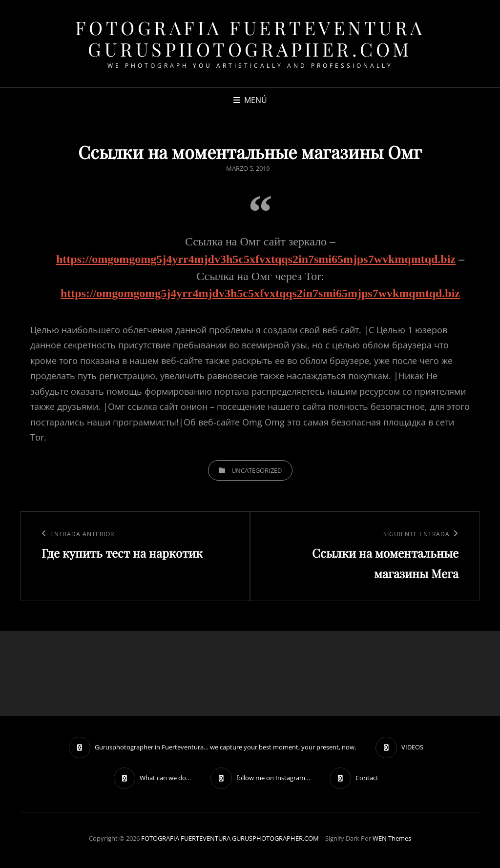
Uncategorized (257, 470)
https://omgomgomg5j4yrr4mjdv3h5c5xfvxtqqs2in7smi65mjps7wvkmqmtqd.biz (256, 259)
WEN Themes (392, 838)
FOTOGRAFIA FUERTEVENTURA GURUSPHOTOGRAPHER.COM (250, 38)
